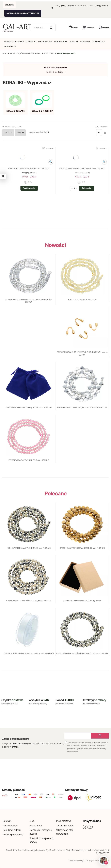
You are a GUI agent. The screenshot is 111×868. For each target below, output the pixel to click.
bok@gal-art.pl (102, 5)
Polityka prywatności (13, 835)
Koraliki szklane (16, 111)
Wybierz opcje (29, 188)
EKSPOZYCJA (10, 46)
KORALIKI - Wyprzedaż (55, 68)
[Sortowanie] (99, 133)
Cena (26, 133)
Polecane (56, 493)
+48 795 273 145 (86, 5)
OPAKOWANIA (99, 42)
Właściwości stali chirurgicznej (65, 832)
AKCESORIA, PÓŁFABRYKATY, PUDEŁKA (23, 13)
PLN (76, 28)
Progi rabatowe (64, 821)
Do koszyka (87, 188)
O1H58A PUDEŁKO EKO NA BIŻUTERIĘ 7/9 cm (82, 601)
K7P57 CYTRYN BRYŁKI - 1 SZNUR (82, 299)
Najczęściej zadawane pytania (41, 832)
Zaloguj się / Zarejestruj (63, 5)
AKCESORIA (85, 42)
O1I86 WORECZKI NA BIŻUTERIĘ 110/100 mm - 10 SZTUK (29, 407)
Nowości (55, 245)
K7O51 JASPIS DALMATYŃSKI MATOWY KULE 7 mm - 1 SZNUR (82, 653)
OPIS (28, 182)
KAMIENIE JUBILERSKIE (14, 42)
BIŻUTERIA (9, 5)
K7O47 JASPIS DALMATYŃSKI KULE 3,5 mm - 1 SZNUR (29, 601)
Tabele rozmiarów (65, 825)
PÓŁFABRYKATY (45, 42)
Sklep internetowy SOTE (78, 861)
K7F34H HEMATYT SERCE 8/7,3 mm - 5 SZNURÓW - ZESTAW (82, 407)
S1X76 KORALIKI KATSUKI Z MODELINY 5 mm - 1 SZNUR (82, 169)
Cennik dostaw (10, 825)
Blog (32, 821)
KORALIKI (74, 42)
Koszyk (104, 27)
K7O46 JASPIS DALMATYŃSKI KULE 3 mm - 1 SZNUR (29, 548)
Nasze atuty (36, 825)
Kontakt (7, 821)
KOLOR (10, 133)
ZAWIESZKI (31, 42)
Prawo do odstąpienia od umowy (42, 840)
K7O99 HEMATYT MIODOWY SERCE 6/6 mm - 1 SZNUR (82, 548)
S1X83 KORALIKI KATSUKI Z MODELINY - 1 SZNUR (29, 169)
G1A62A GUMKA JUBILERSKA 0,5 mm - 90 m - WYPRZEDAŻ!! (29, 653)
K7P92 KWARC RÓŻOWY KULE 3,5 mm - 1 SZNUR (29, 460)
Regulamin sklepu (12, 830)
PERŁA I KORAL (61, 42)
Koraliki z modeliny (54, 72)
